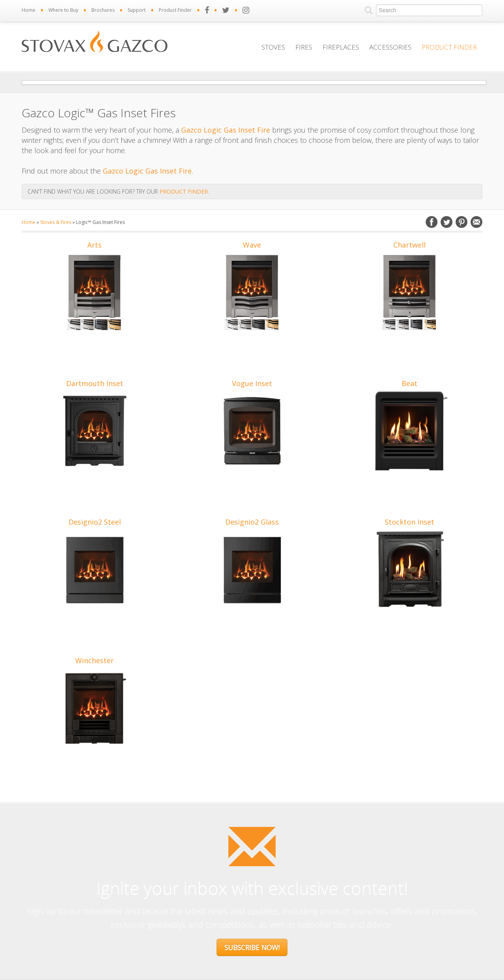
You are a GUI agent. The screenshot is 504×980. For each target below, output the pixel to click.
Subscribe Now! (252, 947)
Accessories (390, 47)
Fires (304, 47)
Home (29, 10)
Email (476, 222)
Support (137, 10)
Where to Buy (63, 10)
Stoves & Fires (56, 222)
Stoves (273, 47)
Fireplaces (341, 47)
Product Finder (175, 10)
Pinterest (461, 222)
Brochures (103, 10)
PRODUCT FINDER (184, 191)
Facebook (432, 222)
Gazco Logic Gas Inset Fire (226, 130)
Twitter (447, 222)
